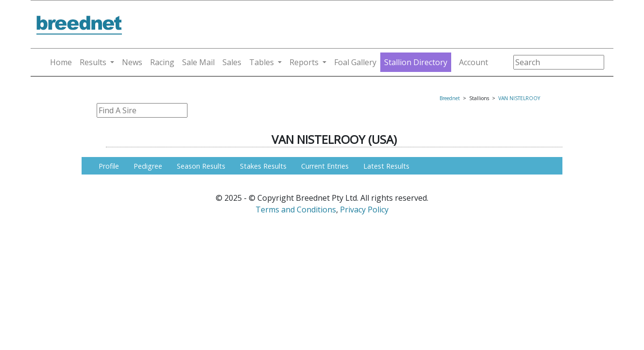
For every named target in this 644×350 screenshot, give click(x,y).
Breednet (450, 98)
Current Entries (325, 166)
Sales (232, 62)
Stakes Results (263, 166)
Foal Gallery (355, 62)
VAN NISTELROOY (519, 98)
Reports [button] (304, 62)
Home (61, 62)
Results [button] (93, 62)
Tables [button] (262, 62)
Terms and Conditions (296, 210)
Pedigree (148, 166)
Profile (109, 166)
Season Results (201, 166)
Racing (162, 62)
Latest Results (386, 166)
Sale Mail (198, 62)
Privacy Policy (364, 210)
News (132, 62)
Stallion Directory (416, 62)
